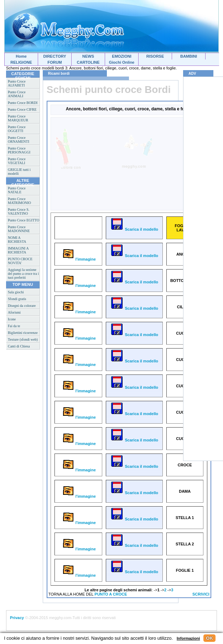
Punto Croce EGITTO (24, 220)
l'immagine (78, 259)
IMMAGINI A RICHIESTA (18, 250)
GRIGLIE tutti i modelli (19, 172)
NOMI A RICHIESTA (17, 240)
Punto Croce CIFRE (22, 109)
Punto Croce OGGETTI (17, 129)
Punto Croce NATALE (17, 190)
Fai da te (14, 326)
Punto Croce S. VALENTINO (19, 211)
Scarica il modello (134, 229)
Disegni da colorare (22, 306)
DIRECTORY (55, 56)
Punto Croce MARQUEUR (18, 118)
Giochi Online (122, 62)
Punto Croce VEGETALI (17, 161)
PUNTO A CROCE (111, 594)
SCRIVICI (201, 594)
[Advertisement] (97, 163)
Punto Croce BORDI (23, 103)
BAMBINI (189, 56)
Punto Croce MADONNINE (19, 229)
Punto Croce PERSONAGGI (19, 150)
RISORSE (155, 56)
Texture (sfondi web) (23, 339)
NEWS (88, 56)
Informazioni (188, 638)
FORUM (55, 62)
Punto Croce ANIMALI (17, 94)
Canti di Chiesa (19, 346)
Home (21, 56)
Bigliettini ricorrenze (23, 333)
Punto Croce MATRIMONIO (19, 201)
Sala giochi (16, 292)
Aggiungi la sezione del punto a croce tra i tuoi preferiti (23, 274)
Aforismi (14, 312)
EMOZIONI (121, 56)
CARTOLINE (88, 62)
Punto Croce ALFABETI (17, 83)
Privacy (17, 618)
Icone (12, 319)
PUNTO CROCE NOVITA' (20, 261)
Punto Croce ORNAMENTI (19, 140)
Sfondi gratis (17, 299)
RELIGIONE (21, 62)
